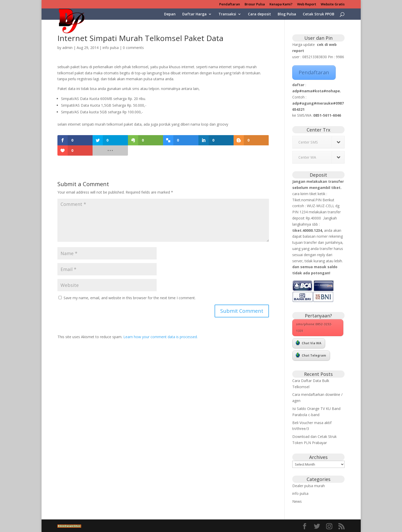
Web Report (307, 4)
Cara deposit (259, 14)
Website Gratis (333, 4)
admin (67, 48)
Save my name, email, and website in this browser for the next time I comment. (130, 298)
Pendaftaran (230, 4)
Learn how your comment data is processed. (160, 337)
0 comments (133, 48)
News (297, 501)
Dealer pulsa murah (309, 486)
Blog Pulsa (287, 14)
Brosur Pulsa (255, 4)
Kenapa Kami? (281, 4)
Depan (170, 14)
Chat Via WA (308, 343)
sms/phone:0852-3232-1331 (314, 328)
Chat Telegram (311, 355)
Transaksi (227, 14)
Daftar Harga (194, 14)
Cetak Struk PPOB (319, 14)
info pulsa (111, 48)
